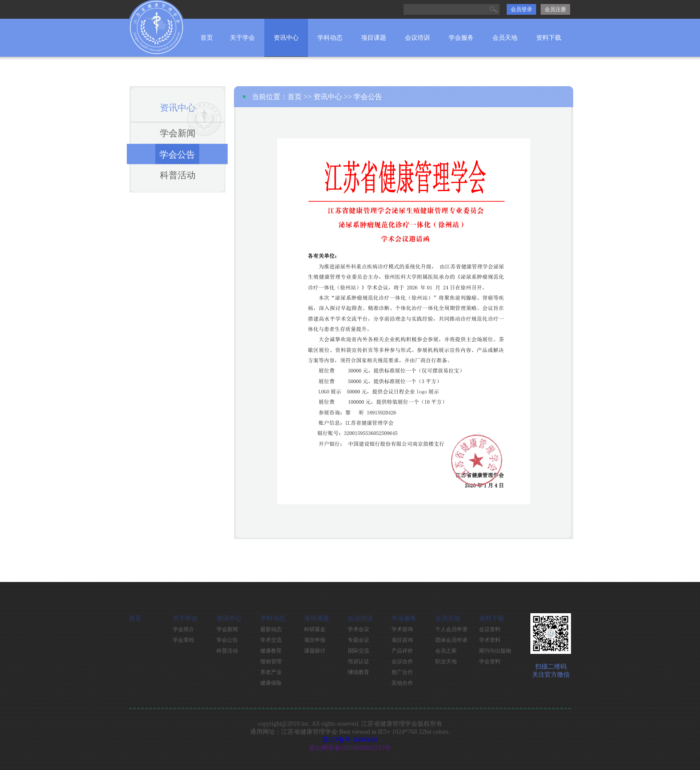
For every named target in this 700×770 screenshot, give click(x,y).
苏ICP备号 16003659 (350, 740)
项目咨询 (402, 640)
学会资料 (490, 661)
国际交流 (358, 651)
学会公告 (177, 155)
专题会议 (358, 640)
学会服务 (461, 38)
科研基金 (315, 629)
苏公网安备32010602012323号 (350, 748)
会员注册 (555, 9)
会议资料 (490, 629)
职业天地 (446, 661)
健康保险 (271, 683)
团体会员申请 (451, 640)
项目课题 (374, 38)
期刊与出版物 (495, 651)
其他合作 (402, 683)
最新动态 (271, 629)
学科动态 (330, 38)
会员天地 (505, 38)
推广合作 (402, 672)
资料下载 (549, 38)
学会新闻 (178, 133)
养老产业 (271, 672)
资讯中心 (286, 38)
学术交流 (271, 640)
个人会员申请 (451, 629)
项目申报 (315, 640)
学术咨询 (402, 629)
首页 (207, 38)
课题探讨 (315, 651)
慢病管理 (271, 661)
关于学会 (242, 38)
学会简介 (183, 629)
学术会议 (358, 629)
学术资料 (490, 640)
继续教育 (358, 672)
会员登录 (521, 9)
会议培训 (417, 38)
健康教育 (271, 651)
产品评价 (402, 651)
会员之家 (446, 651)
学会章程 (183, 640)
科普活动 (178, 175)
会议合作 (402, 661)
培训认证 (358, 661)
